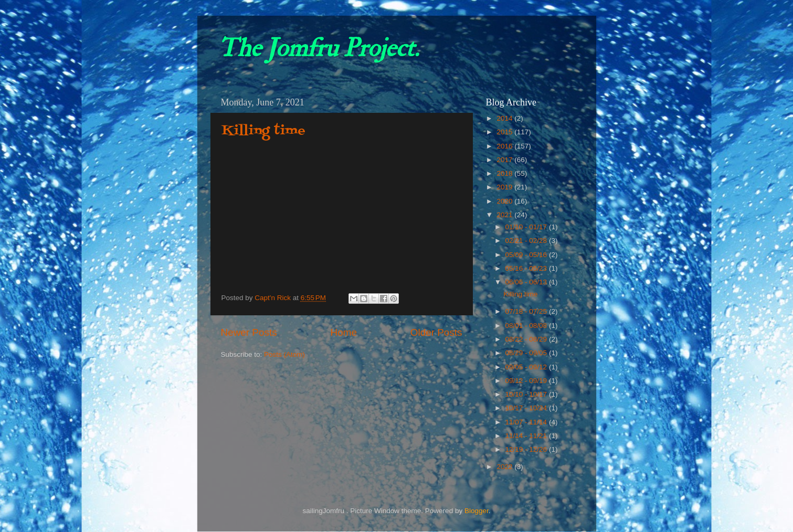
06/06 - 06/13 (527, 282)
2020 (505, 201)
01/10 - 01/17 (527, 227)
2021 (505, 215)
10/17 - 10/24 (527, 408)
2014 (505, 118)
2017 (505, 160)
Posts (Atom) (284, 354)
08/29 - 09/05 (527, 353)
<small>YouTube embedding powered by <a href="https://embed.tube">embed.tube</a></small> (342, 219)
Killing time (263, 131)
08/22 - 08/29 (527, 339)
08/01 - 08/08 (527, 326)
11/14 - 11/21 (527, 436)
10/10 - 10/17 (527, 394)
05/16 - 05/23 (527, 268)
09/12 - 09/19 (527, 381)
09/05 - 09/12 (527, 367)
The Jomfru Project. (319, 48)
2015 (505, 132)
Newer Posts (249, 332)
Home (344, 332)
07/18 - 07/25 (527, 311)
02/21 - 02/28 (527, 241)
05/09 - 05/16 (527, 255)
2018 (505, 173)
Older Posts (436, 332)
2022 (505, 467)
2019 (505, 187)
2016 (505, 146)
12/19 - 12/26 (527, 449)
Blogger (477, 511)
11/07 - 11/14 (527, 422)
